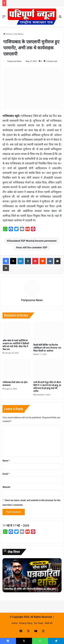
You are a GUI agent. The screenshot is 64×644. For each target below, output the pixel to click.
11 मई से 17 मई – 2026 (16, 525)
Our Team (39, 623)
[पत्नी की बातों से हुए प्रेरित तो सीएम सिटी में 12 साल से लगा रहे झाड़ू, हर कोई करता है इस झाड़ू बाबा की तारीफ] (47, 369)
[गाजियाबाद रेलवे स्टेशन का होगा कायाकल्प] (17, 369)
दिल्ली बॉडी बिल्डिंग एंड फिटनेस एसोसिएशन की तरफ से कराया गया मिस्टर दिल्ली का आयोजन (47, 348)
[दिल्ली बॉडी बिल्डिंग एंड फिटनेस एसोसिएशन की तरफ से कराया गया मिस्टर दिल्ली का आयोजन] (47, 332)
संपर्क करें (49, 623)
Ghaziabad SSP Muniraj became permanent (32, 241)
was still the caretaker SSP (32, 247)
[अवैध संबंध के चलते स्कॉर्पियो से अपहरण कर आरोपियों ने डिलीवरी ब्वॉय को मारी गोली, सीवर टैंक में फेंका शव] (17, 330)
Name (6, 461)
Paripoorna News (14, 61)
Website (6, 487)
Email (6, 474)
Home (7, 34)
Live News (18, 34)
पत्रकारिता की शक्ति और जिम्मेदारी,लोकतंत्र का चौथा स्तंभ (30, 589)
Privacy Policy (26, 623)
